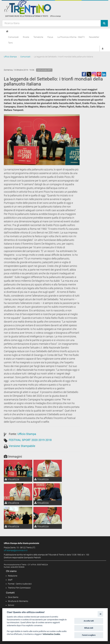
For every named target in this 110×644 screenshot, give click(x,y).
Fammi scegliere (89, 635)
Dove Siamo (13, 597)
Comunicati (13, 37)
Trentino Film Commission (19, 588)
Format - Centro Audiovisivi (20, 584)
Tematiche (38, 37)
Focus (50, 37)
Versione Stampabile (22, 446)
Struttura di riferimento (18, 601)
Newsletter (94, 37)
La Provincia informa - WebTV (71, 37)
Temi (10, 43)
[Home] (7, 31)
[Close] (100, 614)
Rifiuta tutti (89, 628)
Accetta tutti (89, 621)
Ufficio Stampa (10, 57)
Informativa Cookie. (52, 634)
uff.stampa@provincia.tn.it (16, 550)
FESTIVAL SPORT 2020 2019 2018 (30, 440)
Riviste (26, 37)
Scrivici (11, 605)
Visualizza (12, 479)
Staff (10, 580)
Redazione (13, 576)
